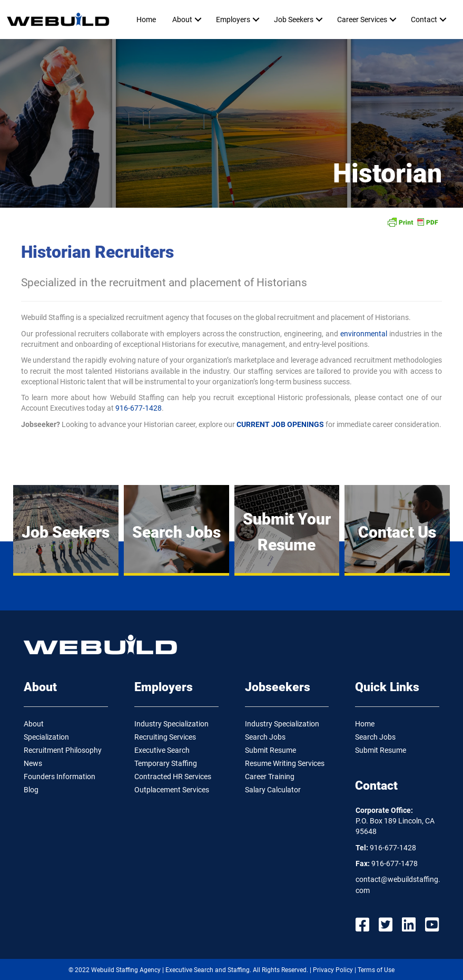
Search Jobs (265, 737)
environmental (364, 334)
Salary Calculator (273, 790)
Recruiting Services (165, 737)
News (33, 763)
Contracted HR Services (173, 777)
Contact (424, 20)
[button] (198, 20)
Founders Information (60, 777)
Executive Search (162, 750)
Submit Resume (270, 750)
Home (146, 20)
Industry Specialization (171, 724)
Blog (31, 790)
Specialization (46, 737)
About (182, 20)
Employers (233, 20)
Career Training (270, 777)
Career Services (362, 20)
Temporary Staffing (166, 763)
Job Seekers (294, 20)
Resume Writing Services (285, 763)
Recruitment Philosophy (63, 750)
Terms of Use (376, 970)
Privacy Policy (333, 970)
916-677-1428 (139, 408)
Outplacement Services (172, 790)
